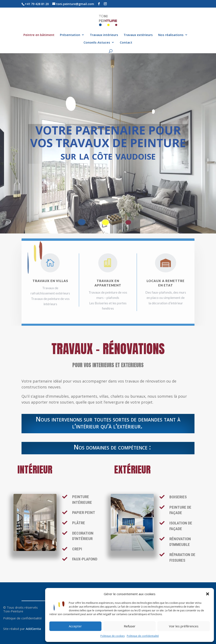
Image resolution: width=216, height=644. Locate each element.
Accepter (75, 626)
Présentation (70, 35)
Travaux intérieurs (104, 35)
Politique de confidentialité (143, 636)
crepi (77, 549)
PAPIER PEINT (84, 513)
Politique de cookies (113, 636)
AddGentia (33, 629)
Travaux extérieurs (138, 35)
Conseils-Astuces (97, 43)
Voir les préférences (184, 626)
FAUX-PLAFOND (85, 559)
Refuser (130, 626)
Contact (126, 43)
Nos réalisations (171, 35)
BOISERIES (178, 497)
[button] (208, 594)
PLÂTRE (79, 523)
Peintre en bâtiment (39, 35)
